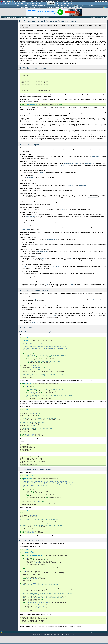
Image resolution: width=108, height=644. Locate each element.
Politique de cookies (78, 641)
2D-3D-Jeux (34, 6)
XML (89, 6)
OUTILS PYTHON (68, 7)
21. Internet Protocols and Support (42, 17)
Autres (93, 6)
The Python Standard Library (25, 17)
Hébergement (52, 641)
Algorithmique (28, 6)
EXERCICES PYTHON (40, 7)
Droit (73, 1)
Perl (72, 6)
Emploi (59, 1)
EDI (46, 3)
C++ (47, 6)
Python (76, 6)
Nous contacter (30, 641)
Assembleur (40, 6)
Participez (46, 641)
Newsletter (50, 1)
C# (50, 6)
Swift (83, 6)
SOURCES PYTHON (59, 7)
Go (55, 6)
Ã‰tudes (66, 1)
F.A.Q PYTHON (32, 7)
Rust (80, 6)
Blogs (37, 1)
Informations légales (69, 641)
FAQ (31, 1)
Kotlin (58, 6)
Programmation (51, 3)
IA (25, 3)
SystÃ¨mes (70, 3)
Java (37, 3)
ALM (28, 3)
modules (101, 17)
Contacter (47, 639)
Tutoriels (25, 1)
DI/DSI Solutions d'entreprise (13, 3)
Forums (17, 1)
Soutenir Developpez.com (38, 641)
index (105, 17)
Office (61, 3)
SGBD (57, 3)
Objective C (63, 6)
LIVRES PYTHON (76, 7)
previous (93, 17)
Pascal (68, 6)
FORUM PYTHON (24, 7)
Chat (42, 1)
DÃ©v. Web (41, 3)
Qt (86, 6)
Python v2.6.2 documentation (10, 17)
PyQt (81, 7)
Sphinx (73, 629)
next (97, 17)
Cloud (22, 3)
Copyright (34, 629)
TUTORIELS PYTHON (50, 7)
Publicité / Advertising (60, 641)
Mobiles (65, 3)
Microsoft (32, 3)
